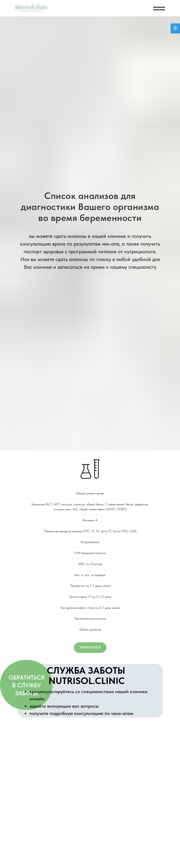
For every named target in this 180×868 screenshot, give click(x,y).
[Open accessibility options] (175, 28)
